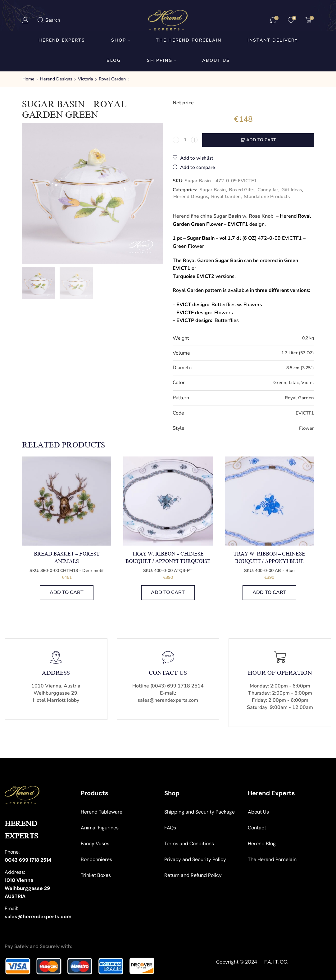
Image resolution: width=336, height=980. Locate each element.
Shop (120, 40)
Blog (114, 60)
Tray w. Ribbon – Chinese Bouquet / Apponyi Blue (269, 558)
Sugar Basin (213, 190)
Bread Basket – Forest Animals (67, 558)
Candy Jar (268, 190)
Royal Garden (112, 79)
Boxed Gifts (242, 190)
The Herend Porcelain (189, 40)
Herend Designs (56, 79)
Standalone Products (267, 196)
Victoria (86, 79)
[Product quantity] (185, 140)
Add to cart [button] (67, 592)
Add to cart (261, 140)
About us (216, 60)
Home (28, 79)
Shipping (161, 60)
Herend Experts (62, 40)
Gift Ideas (292, 190)
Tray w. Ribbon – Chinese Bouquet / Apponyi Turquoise (168, 558)
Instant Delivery (273, 40)
